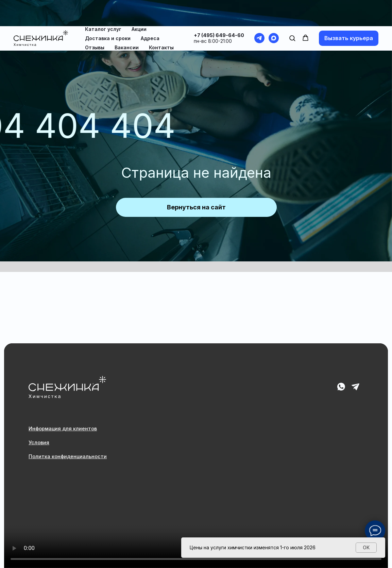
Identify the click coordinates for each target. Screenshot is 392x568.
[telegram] (259, 12)
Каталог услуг (103, 3)
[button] (292, 12)
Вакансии (127, 21)
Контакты (161, 21)
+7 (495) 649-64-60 (219, 9)
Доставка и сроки (108, 12)
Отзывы (95, 21)
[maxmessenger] (274, 12)
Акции (139, 3)
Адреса (150, 12)
